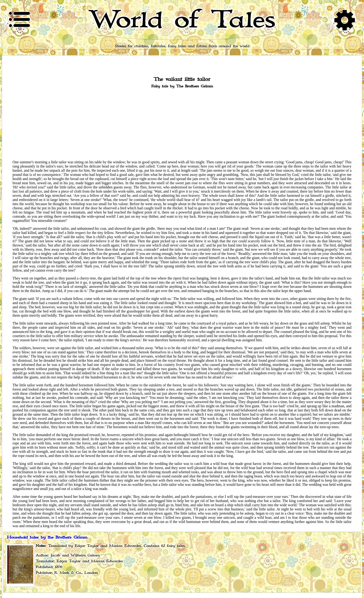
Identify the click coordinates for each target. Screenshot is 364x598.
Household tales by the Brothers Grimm (47, 537)
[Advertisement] (182, 124)
